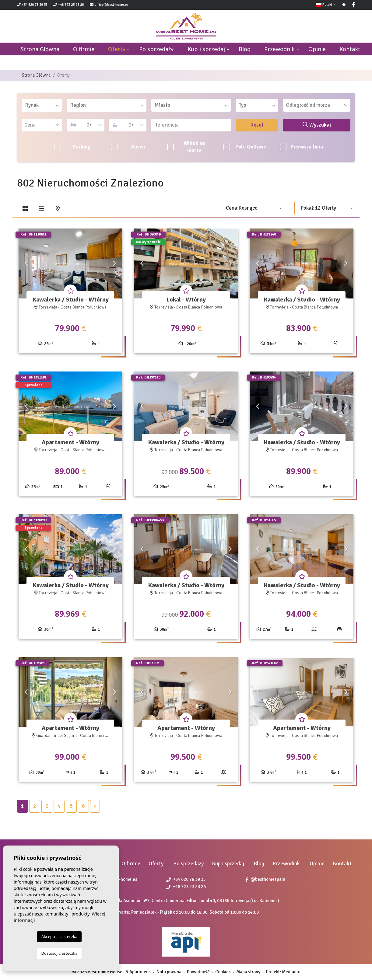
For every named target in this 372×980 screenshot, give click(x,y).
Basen (128, 147)
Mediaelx (291, 972)
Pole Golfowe (245, 147)
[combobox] (42, 105)
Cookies (223, 972)
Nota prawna (169, 972)
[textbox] (44, 105)
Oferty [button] (117, 49)
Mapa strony (248, 972)
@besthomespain (265, 879)
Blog (245, 49)
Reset (257, 125)
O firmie (84, 49)
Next (114, 263)
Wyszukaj (317, 125)
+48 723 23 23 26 (68, 5)
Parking (73, 147)
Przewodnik (279, 49)
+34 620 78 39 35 (32, 5)
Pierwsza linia (302, 147)
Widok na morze (186, 147)
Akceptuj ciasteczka (59, 936)
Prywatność (198, 972)
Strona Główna (36, 75)
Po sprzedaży (156, 49)
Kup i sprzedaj (206, 49)
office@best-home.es (111, 5)
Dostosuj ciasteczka (60, 953)
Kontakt (350, 49)
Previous (26, 263)
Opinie (317, 49)
